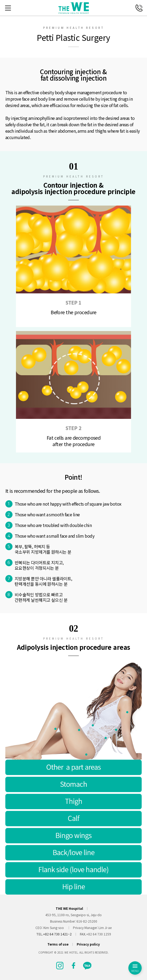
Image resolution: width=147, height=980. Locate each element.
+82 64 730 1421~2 (57, 934)
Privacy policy (88, 944)
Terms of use (58, 944)
